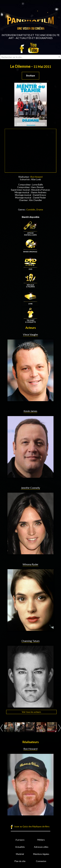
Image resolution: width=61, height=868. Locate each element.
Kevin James (30, 411)
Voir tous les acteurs (31, 712)
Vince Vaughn (30, 334)
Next (59, 728)
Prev (2, 728)
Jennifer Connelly (30, 488)
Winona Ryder (30, 564)
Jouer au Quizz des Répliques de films (32, 826)
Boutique (30, 76)
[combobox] (30, 57)
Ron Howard (37, 177)
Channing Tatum (30, 641)
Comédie (31, 210)
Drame (40, 210)
